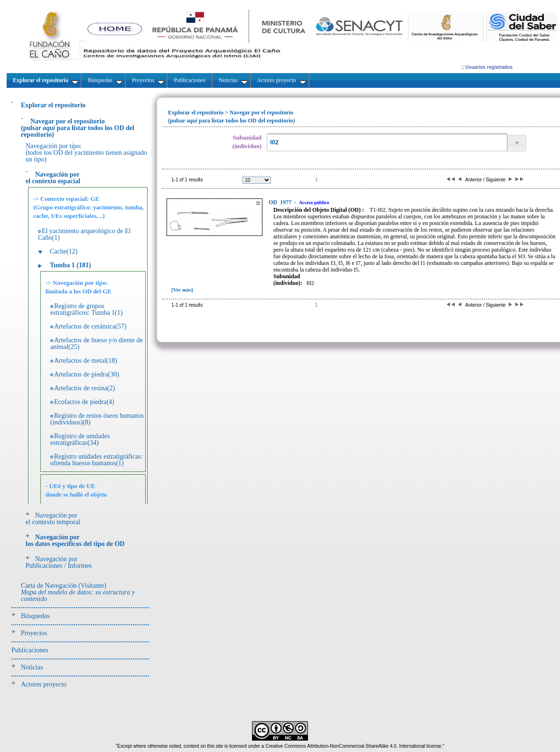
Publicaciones (30, 650)
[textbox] (387, 143)
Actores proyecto (44, 684)
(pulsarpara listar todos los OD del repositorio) (78, 128)
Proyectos (34, 633)
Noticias (32, 667)
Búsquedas (35, 616)
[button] (517, 143)
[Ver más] (182, 290)
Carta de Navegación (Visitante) (78, 592)
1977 (281, 202)
